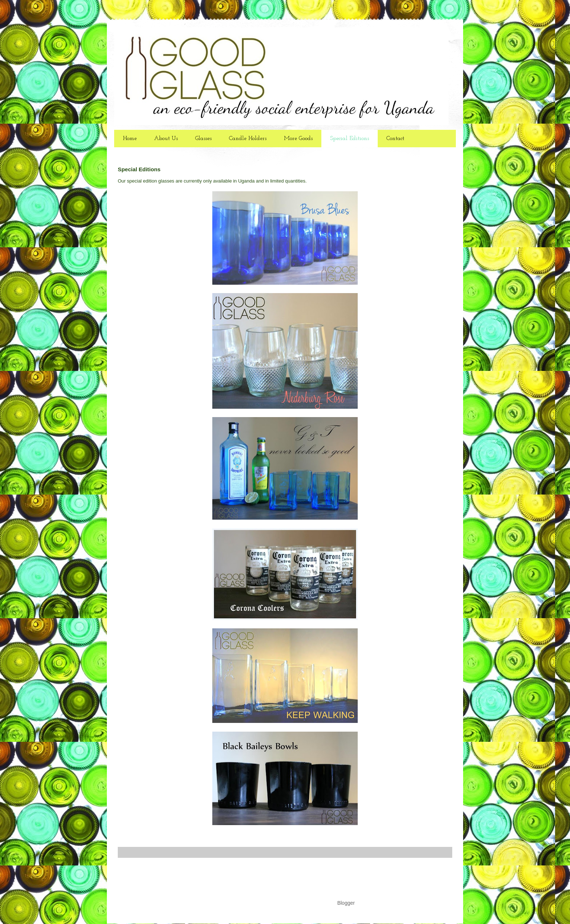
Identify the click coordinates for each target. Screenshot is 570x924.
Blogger (346, 903)
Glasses (203, 139)
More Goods (298, 139)
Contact (395, 139)
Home (130, 139)
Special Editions (350, 139)
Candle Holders (248, 139)
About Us (166, 139)
